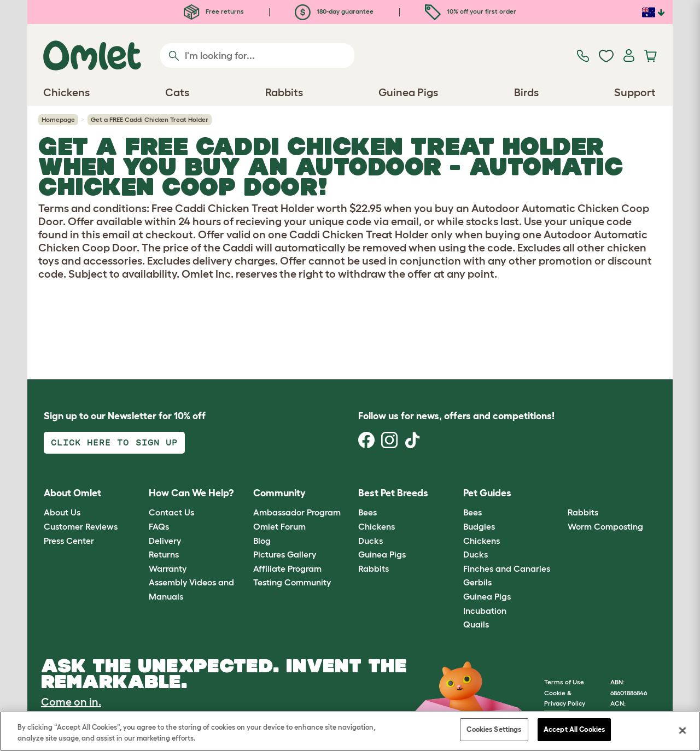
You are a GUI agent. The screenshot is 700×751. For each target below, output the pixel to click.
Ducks (371, 541)
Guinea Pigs (382, 554)
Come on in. (71, 702)
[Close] (682, 730)
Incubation (485, 611)
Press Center (69, 541)
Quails (476, 624)
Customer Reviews (81, 526)
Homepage (58, 119)
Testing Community (292, 582)
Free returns (214, 11)
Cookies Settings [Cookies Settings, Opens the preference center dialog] (494, 729)
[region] (350, 731)
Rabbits (374, 568)
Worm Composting (605, 526)
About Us (62, 512)
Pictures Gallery (285, 554)
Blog (262, 541)
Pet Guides (487, 493)
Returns (164, 554)
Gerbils (477, 582)
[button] (560, 493)
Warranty (168, 568)
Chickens (377, 526)
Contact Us (171, 512)
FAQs (159, 526)
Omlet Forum (279, 526)
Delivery (165, 541)
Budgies (479, 526)
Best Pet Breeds (393, 493)
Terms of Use (564, 682)
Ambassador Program (297, 512)
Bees (367, 512)
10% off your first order (471, 11)
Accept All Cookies (574, 729)
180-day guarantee (334, 11)
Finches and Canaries (507, 568)
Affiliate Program (287, 568)
